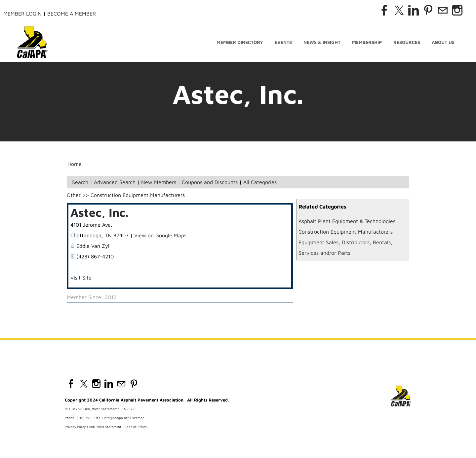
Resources (407, 42)
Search (80, 182)
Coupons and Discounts (210, 182)
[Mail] (443, 10)
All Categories (260, 182)
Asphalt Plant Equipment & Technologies (347, 221)
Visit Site (81, 278)
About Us (443, 42)
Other (74, 195)
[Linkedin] (414, 10)
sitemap (138, 418)
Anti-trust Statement (105, 427)
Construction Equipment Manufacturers (346, 232)
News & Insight (322, 42)
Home (75, 164)
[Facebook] (384, 10)
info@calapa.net (116, 418)
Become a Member (72, 14)
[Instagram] (457, 10)
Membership (367, 42)
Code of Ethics (136, 427)
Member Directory (240, 42)
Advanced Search (115, 182)
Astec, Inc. (99, 212)
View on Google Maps (160, 235)
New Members (159, 182)
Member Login (22, 14)
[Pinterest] (428, 10)
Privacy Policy (75, 427)
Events (283, 42)
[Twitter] (399, 10)
